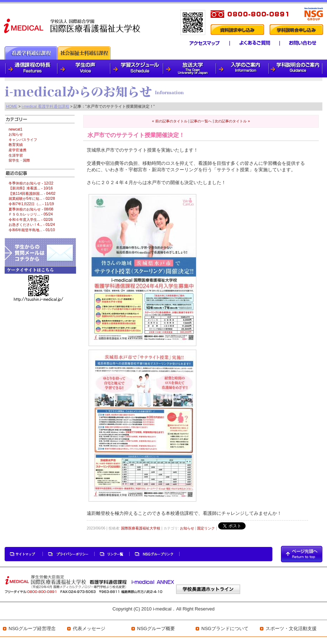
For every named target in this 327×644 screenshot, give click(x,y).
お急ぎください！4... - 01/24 (32, 225)
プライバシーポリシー (69, 554)
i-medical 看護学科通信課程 (46, 106)
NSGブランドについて (225, 628)
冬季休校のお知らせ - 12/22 (31, 183)
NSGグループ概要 (156, 628)
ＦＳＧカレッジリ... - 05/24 (31, 214)
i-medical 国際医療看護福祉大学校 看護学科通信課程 (73, 25)
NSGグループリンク (155, 554)
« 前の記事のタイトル (170, 121)
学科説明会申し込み (296, 30)
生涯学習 (16, 155)
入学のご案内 (243, 69)
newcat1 (16, 129)
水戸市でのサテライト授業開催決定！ (136, 135)
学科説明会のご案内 (296, 69)
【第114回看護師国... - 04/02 (32, 194)
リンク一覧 (112, 554)
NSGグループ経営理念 (32, 628)
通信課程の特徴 (31, 69)
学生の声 (84, 69)
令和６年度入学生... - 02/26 (31, 220)
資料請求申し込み (237, 30)
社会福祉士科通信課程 (84, 53)
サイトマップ (24, 554)
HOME (12, 106)
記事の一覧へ (201, 121)
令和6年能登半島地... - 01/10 (32, 230)
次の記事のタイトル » (232, 121)
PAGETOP (302, 554)
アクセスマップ (200, 43)
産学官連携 (17, 150)
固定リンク (206, 528)
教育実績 (16, 145)
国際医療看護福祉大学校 (141, 528)
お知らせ (187, 528)
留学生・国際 (19, 160)
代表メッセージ (89, 628)
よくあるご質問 (252, 43)
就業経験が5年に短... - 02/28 (32, 199)
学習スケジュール (137, 69)
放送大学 (190, 69)
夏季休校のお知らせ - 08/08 (31, 209)
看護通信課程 (31, 53)
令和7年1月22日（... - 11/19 (31, 204)
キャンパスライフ (23, 140)
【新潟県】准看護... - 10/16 (31, 188)
